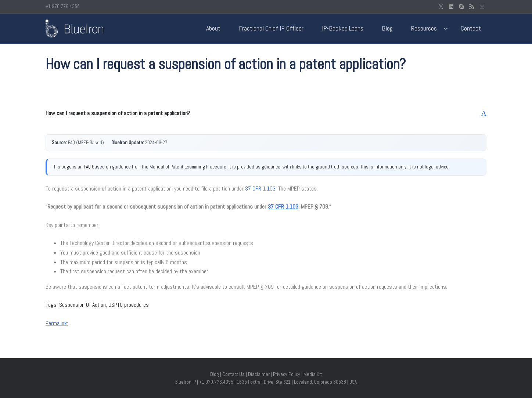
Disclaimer (259, 374)
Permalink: (57, 323)
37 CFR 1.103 (260, 189)
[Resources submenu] (446, 29)
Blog (215, 374)
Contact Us (233, 374)
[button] (266, 113)
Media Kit (313, 374)
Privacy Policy (287, 374)
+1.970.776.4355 (63, 6)
